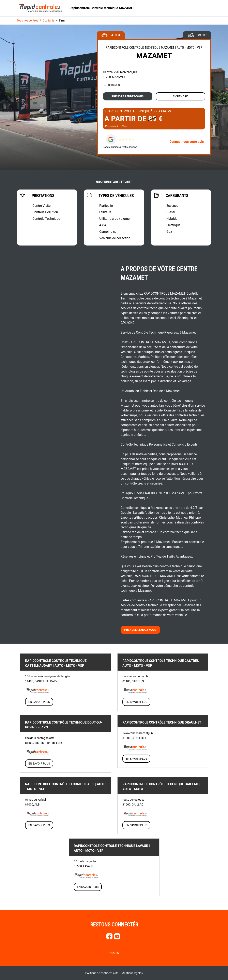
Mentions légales (132, 973)
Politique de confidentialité (102, 973)
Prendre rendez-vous (128, 96)
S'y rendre (180, 96)
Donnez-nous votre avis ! (187, 142)
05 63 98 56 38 (112, 85)
